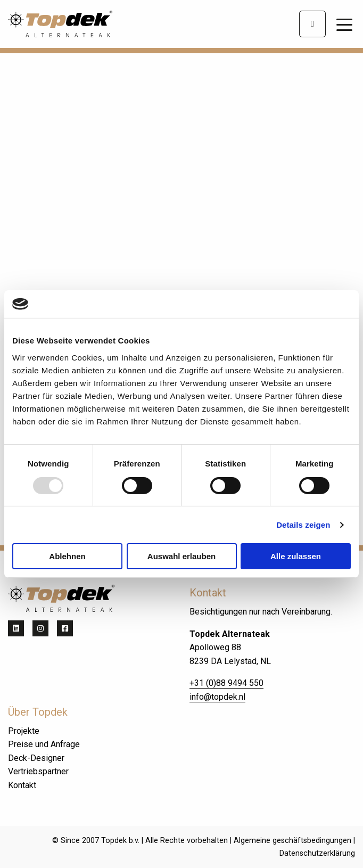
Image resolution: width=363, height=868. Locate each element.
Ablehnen (67, 556)
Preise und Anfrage (44, 744)
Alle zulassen (296, 556)
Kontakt (22, 785)
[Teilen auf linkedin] (16, 628)
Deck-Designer (36, 758)
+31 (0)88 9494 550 (226, 683)
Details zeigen (303, 525)
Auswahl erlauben (181, 556)
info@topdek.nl (217, 697)
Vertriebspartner (38, 771)
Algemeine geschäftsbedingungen (292, 841)
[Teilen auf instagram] (40, 628)
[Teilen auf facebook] (65, 628)
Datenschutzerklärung (317, 853)
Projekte (24, 731)
